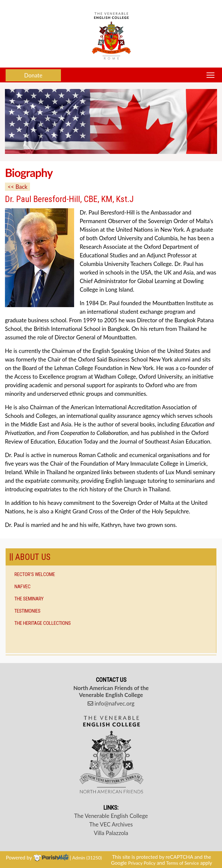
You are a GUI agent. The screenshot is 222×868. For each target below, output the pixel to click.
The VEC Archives (111, 824)
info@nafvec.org (111, 703)
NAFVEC (23, 587)
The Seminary (29, 599)
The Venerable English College (111, 816)
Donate (33, 75)
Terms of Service (183, 863)
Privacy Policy (142, 863)
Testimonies (28, 611)
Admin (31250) (87, 857)
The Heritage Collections (43, 623)
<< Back (17, 187)
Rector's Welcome (35, 574)
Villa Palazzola (111, 833)
